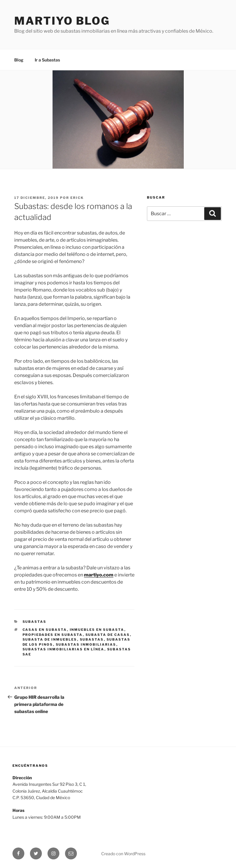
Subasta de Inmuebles (50, 639)
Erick (77, 198)
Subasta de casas (108, 635)
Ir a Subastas (47, 60)
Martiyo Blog (62, 21)
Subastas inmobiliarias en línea (64, 649)
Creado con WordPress (123, 854)
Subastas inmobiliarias (86, 644)
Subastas (35, 622)
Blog (19, 60)
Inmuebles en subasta (97, 630)
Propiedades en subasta (53, 635)
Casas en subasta (45, 630)
